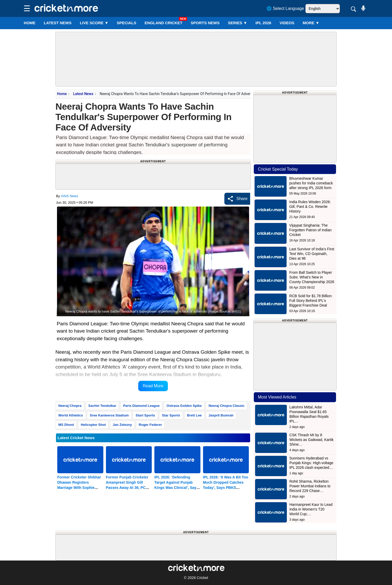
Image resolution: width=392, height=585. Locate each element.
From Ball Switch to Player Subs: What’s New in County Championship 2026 (312, 277)
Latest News (83, 94)
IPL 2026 (264, 23)
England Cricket (164, 23)
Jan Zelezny (122, 425)
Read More (153, 386)
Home (30, 23)
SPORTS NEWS (205, 23)
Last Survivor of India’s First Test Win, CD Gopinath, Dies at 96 (312, 254)
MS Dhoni (66, 425)
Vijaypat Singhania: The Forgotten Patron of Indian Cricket (310, 230)
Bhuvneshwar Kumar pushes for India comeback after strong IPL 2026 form (311, 183)
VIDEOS (287, 23)
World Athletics (71, 415)
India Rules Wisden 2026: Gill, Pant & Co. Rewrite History (310, 207)
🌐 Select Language (285, 8)
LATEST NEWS (58, 23)
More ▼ (311, 23)
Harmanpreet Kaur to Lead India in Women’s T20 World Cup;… (311, 509)
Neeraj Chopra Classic (226, 406)
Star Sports (171, 415)
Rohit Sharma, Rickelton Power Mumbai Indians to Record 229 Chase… (310, 486)
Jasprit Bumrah (221, 415)
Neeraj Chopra (70, 406)
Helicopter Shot (93, 425)
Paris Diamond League (141, 406)
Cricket (203, 578)
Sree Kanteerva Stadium (109, 415)
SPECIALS (127, 23)
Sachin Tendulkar (102, 406)
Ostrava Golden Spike (184, 406)
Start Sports (145, 415)
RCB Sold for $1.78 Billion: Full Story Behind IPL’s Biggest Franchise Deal (311, 301)
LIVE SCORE (94, 23)
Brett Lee (194, 415)
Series (237, 23)
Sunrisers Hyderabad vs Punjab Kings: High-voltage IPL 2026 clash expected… (311, 463)
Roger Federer (150, 425)
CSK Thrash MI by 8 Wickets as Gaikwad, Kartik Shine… (312, 440)
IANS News (69, 196)
